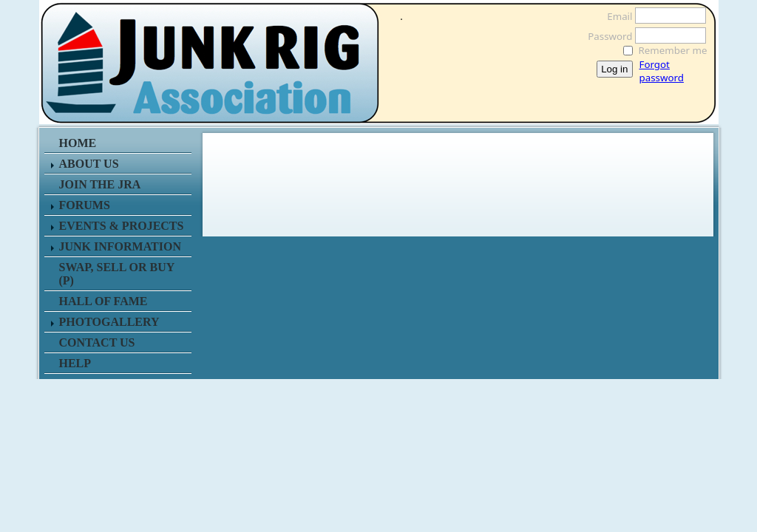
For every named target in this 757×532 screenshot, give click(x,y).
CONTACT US (97, 342)
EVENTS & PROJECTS (122, 226)
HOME (78, 143)
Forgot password (662, 71)
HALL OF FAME (103, 301)
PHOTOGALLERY (109, 322)
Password (606, 36)
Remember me (673, 50)
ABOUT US (89, 164)
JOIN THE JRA (100, 184)
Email (615, 16)
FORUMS (85, 205)
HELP (75, 363)
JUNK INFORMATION (120, 246)
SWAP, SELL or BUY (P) (117, 274)
